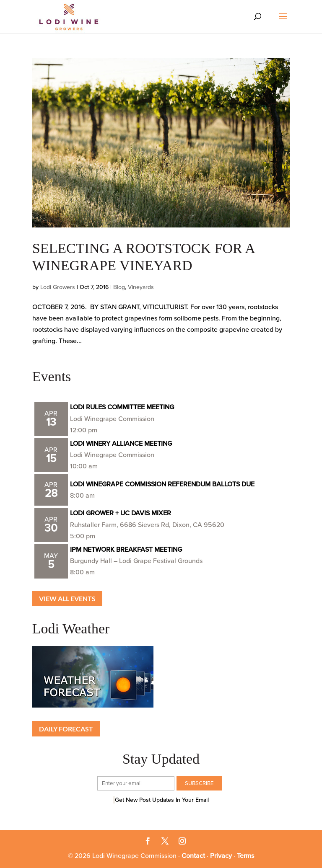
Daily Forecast (66, 729)
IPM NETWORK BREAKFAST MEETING (126, 550)
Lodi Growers (58, 287)
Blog (119, 287)
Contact (193, 856)
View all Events (67, 598)
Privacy (221, 856)
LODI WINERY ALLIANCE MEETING (121, 444)
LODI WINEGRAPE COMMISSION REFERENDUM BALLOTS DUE (162, 484)
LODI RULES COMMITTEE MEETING (122, 407)
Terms (245, 856)
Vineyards (141, 287)
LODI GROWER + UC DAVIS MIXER (121, 513)
